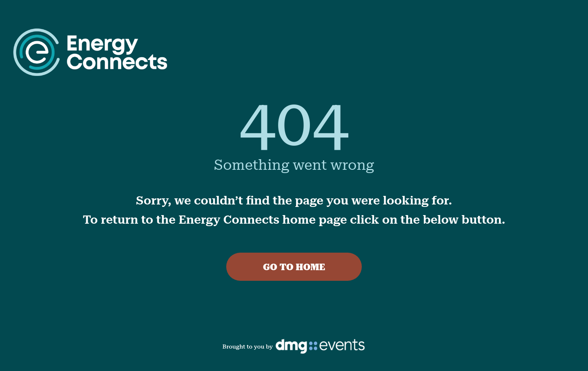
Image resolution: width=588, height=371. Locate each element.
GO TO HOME (294, 267)
